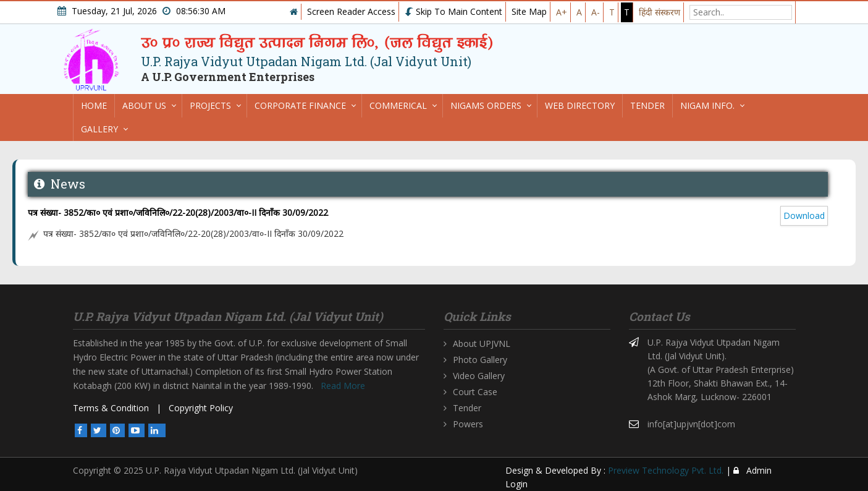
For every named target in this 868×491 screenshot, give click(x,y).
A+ (562, 12)
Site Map (529, 11)
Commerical (398, 105)
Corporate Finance (300, 105)
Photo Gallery (480, 360)
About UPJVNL (482, 344)
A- (596, 12)
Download (804, 216)
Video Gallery (479, 376)
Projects (210, 105)
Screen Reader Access (351, 11)
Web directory (580, 105)
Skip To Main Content (453, 11)
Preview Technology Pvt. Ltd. (666, 470)
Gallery (99, 129)
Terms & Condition (111, 408)
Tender (647, 105)
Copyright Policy (201, 408)
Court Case (475, 392)
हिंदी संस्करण (659, 12)
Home (94, 105)
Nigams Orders (486, 105)
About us (144, 105)
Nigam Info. (707, 105)
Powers (468, 424)
